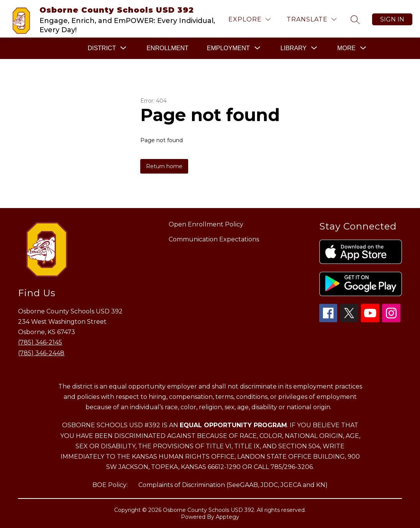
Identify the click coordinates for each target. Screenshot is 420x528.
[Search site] (355, 20)
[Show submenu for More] (346, 48)
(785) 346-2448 (41, 353)
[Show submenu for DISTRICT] (102, 48)
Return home (164, 166)
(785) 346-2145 (40, 342)
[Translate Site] (312, 19)
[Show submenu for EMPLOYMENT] (228, 48)
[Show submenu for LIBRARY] (294, 48)
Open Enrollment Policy (206, 224)
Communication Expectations (214, 239)
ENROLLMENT (167, 48)
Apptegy (227, 517)
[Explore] (249, 19)
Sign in (392, 19)
